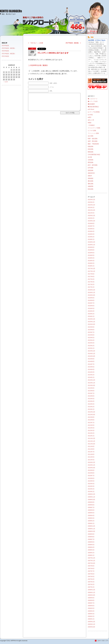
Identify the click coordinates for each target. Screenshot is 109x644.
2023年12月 (91, 200)
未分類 (90, 157)
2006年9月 (91, 598)
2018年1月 (91, 266)
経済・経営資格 (93, 165)
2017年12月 (91, 269)
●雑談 (90, 123)
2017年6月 (91, 277)
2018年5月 (91, 255)
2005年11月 (91, 624)
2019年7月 (91, 226)
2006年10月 (91, 595)
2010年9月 (91, 470)
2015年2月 (91, 346)
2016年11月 (91, 293)
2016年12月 (91, 290)
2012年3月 (91, 431)
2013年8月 (91, 391)
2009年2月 (91, 521)
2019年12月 (91, 221)
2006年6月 (91, 606)
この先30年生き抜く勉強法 (38, 65)
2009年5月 (91, 513)
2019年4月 (91, 231)
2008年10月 (91, 531)
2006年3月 (91, 614)
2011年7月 (91, 452)
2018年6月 (91, 253)
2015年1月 (91, 348)
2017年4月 (91, 279)
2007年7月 (91, 571)
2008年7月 (91, 539)
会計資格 (91, 136)
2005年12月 (91, 622)
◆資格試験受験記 (93, 107)
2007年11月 (91, 561)
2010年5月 (91, 481)
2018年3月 (91, 261)
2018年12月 (91, 242)
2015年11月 (91, 322)
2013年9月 (91, 388)
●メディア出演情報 (94, 112)
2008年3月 (91, 550)
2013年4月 (91, 401)
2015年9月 (91, 327)
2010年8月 (91, 473)
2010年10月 (91, 468)
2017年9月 (91, 274)
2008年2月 (91, 553)
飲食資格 (91, 189)
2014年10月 (91, 356)
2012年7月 (91, 423)
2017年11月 (91, 271)
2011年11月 (91, 441)
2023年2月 (91, 202)
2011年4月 (91, 460)
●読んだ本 (91, 120)
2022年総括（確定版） (9, 48)
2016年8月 (91, 300)
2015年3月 (91, 343)
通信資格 (91, 181)
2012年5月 (91, 425)
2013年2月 (91, 407)
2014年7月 (91, 364)
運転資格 (91, 184)
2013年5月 (91, 399)
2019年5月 (91, 229)
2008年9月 (91, 534)
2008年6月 (91, 542)
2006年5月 (91, 608)
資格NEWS (91, 173)
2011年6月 (91, 454)
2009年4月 (91, 516)
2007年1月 (91, 587)
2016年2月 (91, 314)
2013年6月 (91, 396)
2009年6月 (91, 510)
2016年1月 (91, 316)
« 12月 (6, 82)
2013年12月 (91, 380)
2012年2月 (91, 433)
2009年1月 (91, 523)
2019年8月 (91, 223)
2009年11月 (91, 497)
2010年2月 (91, 489)
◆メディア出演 (93, 101)
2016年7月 (91, 303)
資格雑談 (91, 178)
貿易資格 (91, 170)
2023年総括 (5, 46)
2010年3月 (91, 486)
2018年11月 (91, 245)
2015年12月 (91, 319)
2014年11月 (91, 354)
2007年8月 (91, 569)
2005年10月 (91, 627)
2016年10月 (91, 295)
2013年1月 (91, 409)
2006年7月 (91, 603)
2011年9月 (91, 446)
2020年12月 (91, 216)
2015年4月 (91, 340)
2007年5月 (91, 577)
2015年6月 (91, 335)
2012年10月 (91, 415)
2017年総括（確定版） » (73, 43)
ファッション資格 (93, 133)
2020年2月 (91, 218)
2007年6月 (91, 574)
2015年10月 (91, 324)
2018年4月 (91, 258)
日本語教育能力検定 (94, 155)
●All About (91, 109)
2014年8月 (91, 361)
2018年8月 (91, 250)
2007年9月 (91, 566)
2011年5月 (91, 457)
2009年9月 (91, 502)
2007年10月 (91, 563)
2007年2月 (91, 584)
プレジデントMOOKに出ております (53, 53)
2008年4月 (91, 547)
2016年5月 (91, 308)
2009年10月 (91, 500)
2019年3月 (91, 234)
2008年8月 (91, 537)
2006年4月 (91, 611)
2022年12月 (91, 205)
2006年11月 (91, 592)
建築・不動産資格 (93, 144)
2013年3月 (91, 404)
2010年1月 (91, 492)
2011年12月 (91, 438)
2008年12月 (91, 526)
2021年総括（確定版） (9, 54)
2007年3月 (91, 582)
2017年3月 (91, 282)
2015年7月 (91, 332)
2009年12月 (91, 494)
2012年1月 (91, 436)
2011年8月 (91, 449)
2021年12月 (91, 210)
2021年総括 (5, 56)
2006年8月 (91, 600)
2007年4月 (91, 579)
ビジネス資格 (92, 131)
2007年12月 (91, 558)
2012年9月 (91, 417)
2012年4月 (91, 428)
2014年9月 (91, 359)
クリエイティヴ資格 (94, 128)
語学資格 (91, 168)
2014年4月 (91, 369)
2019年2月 (91, 237)
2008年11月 (91, 529)
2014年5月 (91, 367)
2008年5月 (91, 545)
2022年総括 (5, 51)
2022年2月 (91, 208)
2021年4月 (91, 213)
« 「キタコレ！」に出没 (36, 43)
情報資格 (91, 146)
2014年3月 (91, 372)
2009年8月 (91, 505)
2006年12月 (91, 590)
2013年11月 (91, 383)
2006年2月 (91, 616)
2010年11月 (91, 465)
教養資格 (91, 152)
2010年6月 (91, 478)
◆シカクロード (93, 99)
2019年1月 (91, 239)
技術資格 (91, 149)
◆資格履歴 (91, 104)
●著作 (90, 117)
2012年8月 (91, 420)
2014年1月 (91, 377)
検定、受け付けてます (9, 14)
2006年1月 (91, 619)
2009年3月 (91, 518)
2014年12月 (91, 351)
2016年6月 (91, 306)
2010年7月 (91, 476)
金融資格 (91, 186)
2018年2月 (91, 263)
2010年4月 (91, 484)
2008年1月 (91, 555)
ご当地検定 (91, 125)
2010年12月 (91, 462)
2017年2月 (91, 284)
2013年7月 (91, 393)
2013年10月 (91, 385)
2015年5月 (91, 338)
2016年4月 (91, 311)
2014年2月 (91, 375)
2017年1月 (91, 287)
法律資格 (91, 160)
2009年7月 (91, 507)
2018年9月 (91, 247)
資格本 (90, 176)
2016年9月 (91, 298)
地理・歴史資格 (93, 141)
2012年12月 (91, 412)
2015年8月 (91, 330)
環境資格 (91, 162)
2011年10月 (91, 444)
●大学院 (90, 115)
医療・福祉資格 (93, 139)
